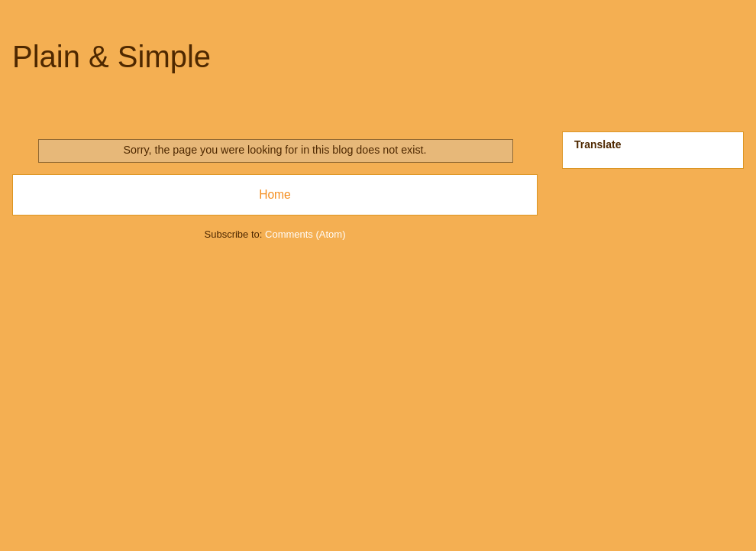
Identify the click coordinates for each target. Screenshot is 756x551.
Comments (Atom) (305, 234)
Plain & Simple (111, 57)
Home (275, 194)
